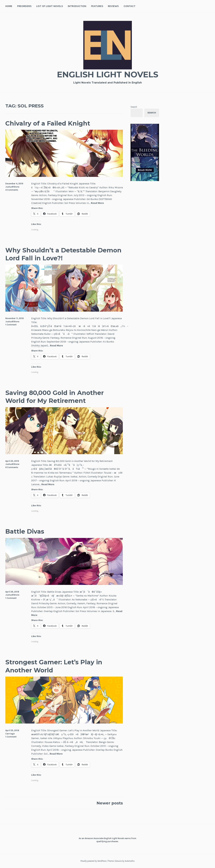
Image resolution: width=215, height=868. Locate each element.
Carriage (10, 734)
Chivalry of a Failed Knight (48, 123)
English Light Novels (108, 75)
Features (97, 6)
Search (134, 107)
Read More (97, 203)
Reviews (113, 6)
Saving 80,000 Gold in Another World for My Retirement (55, 397)
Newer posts (110, 803)
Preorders (24, 6)
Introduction (77, 6)
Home (9, 6)
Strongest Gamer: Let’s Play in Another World (54, 666)
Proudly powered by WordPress (93, 861)
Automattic (130, 861)
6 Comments (12, 467)
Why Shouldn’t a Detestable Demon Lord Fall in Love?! (63, 254)
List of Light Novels (50, 6)
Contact (130, 6)
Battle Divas (25, 531)
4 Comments (12, 190)
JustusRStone (12, 187)
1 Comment (11, 325)
